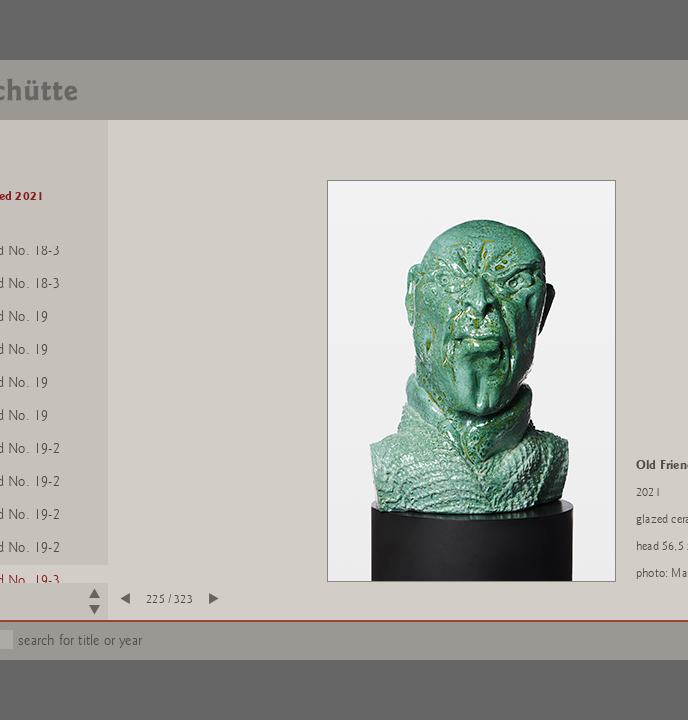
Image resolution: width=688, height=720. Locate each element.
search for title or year (80, 640)
